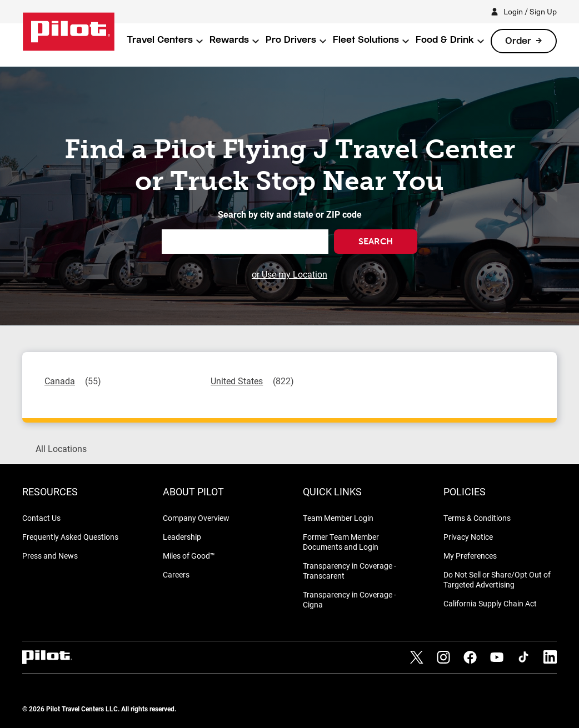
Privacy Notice (468, 537)
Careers (176, 574)
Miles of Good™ (189, 556)
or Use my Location (289, 274)
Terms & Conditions (477, 518)
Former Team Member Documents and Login (341, 542)
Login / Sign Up (530, 11)
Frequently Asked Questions (70, 537)
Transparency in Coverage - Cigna (350, 599)
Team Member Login (338, 518)
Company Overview (196, 518)
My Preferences (470, 556)
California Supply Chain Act (490, 603)
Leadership (182, 537)
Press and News (50, 556)
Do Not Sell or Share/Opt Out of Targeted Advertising (497, 579)
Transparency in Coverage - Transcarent (350, 571)
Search (376, 241)
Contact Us (41, 518)
